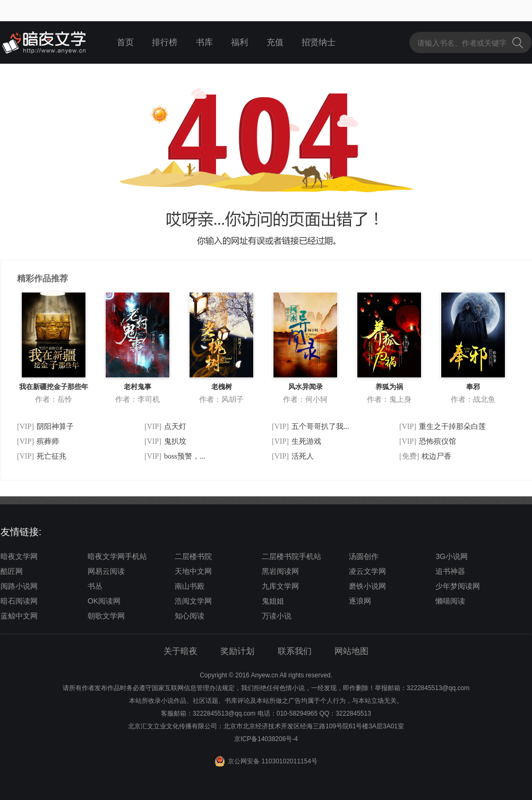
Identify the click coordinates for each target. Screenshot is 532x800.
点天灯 (175, 427)
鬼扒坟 (175, 441)
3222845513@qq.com (224, 713)
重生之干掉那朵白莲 (452, 427)
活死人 (303, 456)
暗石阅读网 (19, 601)
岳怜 (65, 399)
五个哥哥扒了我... (320, 427)
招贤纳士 (319, 42)
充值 (275, 42)
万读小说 (277, 616)
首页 (125, 42)
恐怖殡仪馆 (437, 441)
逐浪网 (360, 601)
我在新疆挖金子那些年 (54, 387)
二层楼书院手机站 (291, 556)
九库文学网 (280, 586)
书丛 (95, 586)
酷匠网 (12, 571)
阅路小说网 (19, 586)
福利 (239, 42)
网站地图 (351, 651)
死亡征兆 (52, 456)
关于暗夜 (181, 651)
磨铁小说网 (367, 586)
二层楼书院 (193, 556)
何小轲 (316, 399)
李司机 (149, 399)
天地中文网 (193, 571)
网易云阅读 (106, 571)
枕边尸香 (436, 456)
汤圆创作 (364, 556)
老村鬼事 (138, 387)
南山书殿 (190, 586)
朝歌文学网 (106, 616)
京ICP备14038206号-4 (266, 739)
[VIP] (25, 427)
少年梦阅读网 (458, 586)
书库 (204, 42)
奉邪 (473, 387)
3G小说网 (452, 556)
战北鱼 (484, 399)
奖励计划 (237, 651)
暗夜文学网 (19, 556)
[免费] (409, 456)
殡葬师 (48, 441)
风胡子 (233, 399)
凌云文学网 (367, 571)
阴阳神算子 (55, 427)
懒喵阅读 (450, 601)
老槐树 (222, 387)
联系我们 (295, 651)
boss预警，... (185, 456)
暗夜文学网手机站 (117, 556)
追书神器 (450, 571)
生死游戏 (306, 441)
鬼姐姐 (273, 601)
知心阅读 (190, 616)
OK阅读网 (104, 601)
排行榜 (165, 42)
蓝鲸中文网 (19, 616)
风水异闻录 (306, 387)
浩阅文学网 (193, 601)
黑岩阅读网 (280, 571)
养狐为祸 (389, 387)
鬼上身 (400, 399)
